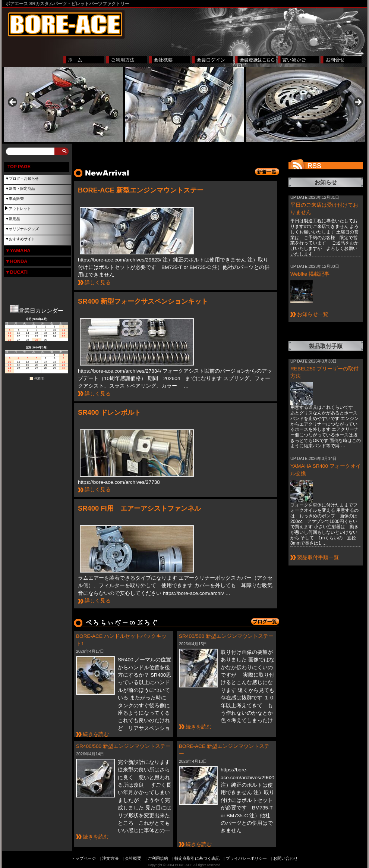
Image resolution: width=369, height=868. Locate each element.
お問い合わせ (286, 858)
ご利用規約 (158, 858)
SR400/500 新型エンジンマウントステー (226, 636)
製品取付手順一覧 (318, 557)
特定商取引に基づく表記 (197, 858)
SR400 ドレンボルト (109, 412)
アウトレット (20, 209)
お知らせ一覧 (313, 314)
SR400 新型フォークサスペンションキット (143, 301)
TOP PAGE (19, 167)
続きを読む (96, 734)
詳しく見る (98, 283)
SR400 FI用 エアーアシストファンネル (139, 508)
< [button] (13, 103)
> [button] (358, 103)
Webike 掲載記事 (310, 274)
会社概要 (133, 858)
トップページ (83, 858)
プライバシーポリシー (246, 858)
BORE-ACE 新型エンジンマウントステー (141, 190)
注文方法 (110, 858)
